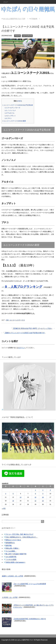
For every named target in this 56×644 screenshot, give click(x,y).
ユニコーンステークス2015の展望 (14, 121)
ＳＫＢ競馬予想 (11, 557)
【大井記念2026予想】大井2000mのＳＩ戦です (30, 619)
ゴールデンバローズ (12, 108)
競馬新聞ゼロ (10, 543)
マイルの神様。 (11, 551)
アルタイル (10, 113)
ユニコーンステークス (17, 320)
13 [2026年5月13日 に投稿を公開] (21, 497)
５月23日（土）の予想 (10, 597)
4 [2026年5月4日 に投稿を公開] (6, 494)
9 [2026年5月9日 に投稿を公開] (43, 494)
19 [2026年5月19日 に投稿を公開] (13, 501)
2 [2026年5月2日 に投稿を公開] (43, 490)
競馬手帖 (9, 546)
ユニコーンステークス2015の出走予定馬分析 (18, 105)
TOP (14, 19)
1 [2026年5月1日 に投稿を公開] (35, 490)
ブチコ (8, 118)
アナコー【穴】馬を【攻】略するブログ (19, 534)
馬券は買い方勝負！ (12, 548)
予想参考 (17, 36)
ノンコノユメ (10, 110)
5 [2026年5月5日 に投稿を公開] (13, 494)
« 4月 (4, 508)
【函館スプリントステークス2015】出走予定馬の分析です (24, 333)
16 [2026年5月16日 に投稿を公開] (43, 497)
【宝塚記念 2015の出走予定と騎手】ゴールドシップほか (32, 328)
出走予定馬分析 (27, 36)
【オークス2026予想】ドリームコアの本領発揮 (29, 584)
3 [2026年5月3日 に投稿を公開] (50, 490)
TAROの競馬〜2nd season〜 (15, 562)
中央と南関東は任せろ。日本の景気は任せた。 (22, 537)
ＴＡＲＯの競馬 (11, 560)
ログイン (21, 348)
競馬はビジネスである (13, 540)
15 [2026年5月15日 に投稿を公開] (35, 497)
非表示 (19, 101)
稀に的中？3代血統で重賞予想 (16, 554)
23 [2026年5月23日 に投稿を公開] (43, 501)
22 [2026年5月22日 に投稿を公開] (35, 501)
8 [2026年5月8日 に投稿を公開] (35, 494)
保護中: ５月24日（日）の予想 (12, 576)
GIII (7, 320)
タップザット (10, 116)
